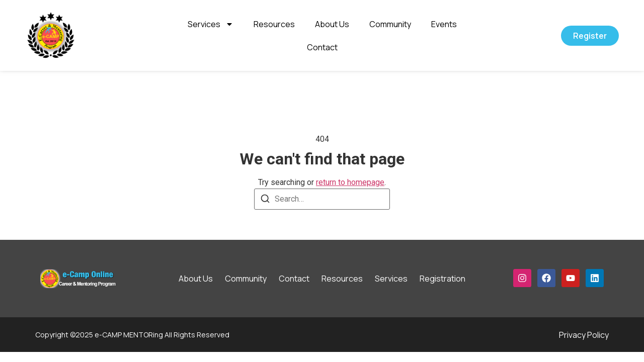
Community (390, 24)
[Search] (265, 200)
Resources (274, 24)
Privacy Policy (584, 335)
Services (211, 24)
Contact (322, 47)
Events (444, 24)
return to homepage (350, 182)
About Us (332, 24)
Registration (442, 279)
